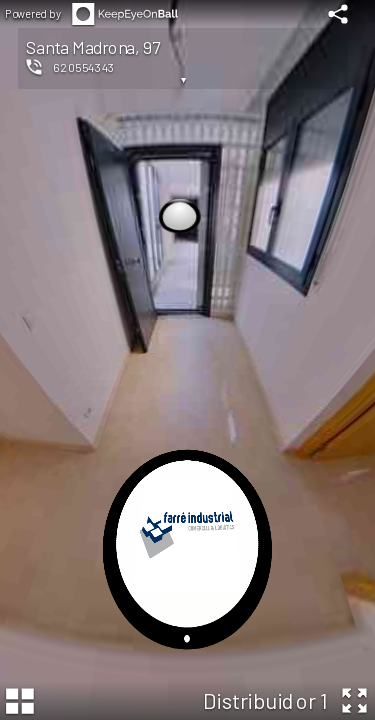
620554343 (84, 67)
